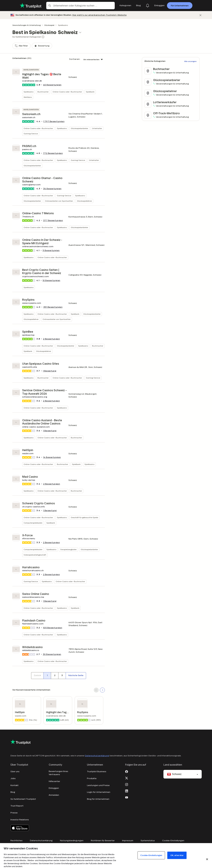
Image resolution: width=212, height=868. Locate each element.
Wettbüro (28, 97)
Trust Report (17, 806)
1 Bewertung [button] (50, 371)
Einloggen (54, 788)
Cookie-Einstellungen (173, 841)
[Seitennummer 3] (62, 676)
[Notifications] (148, 6)
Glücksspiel (49, 25)
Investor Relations (20, 820)
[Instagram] (127, 784)
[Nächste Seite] (76, 676)
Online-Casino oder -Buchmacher (67, 92)
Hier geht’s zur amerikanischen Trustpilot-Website (100, 15)
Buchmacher (43, 92)
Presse (14, 813)
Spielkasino (29, 92)
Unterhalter (97, 128)
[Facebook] (127, 771)
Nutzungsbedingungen (72, 841)
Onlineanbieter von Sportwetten (59, 201)
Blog (13, 792)
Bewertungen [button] (52, 85)
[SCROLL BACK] (96, 690)
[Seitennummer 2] (55, 676)
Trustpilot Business (97, 771)
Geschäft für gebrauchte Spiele (84, 517)
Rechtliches (16, 841)
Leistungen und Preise (98, 785)
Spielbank (90, 92)
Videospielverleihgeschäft (35, 555)
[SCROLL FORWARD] (102, 690)
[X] (127, 778)
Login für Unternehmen (99, 792)
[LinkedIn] (127, 791)
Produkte (92, 778)
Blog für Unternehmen (98, 799)
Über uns (15, 771)
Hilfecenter (54, 781)
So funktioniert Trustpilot (23, 799)
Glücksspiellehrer (84, 201)
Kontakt (14, 785)
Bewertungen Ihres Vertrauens (58, 773)
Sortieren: (75, 59)
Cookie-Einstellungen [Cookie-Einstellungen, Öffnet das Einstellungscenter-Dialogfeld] (151, 855)
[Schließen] (200, 15)
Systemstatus (148, 841)
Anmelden (54, 795)
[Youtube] (127, 797)
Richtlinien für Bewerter (103, 841)
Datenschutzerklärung (97, 756)
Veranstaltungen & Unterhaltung (26, 25)
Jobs (13, 778)
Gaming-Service (31, 134)
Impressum (128, 841)
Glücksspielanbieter (79, 128)
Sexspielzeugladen (68, 549)
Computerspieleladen (33, 523)
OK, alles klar (177, 855)
